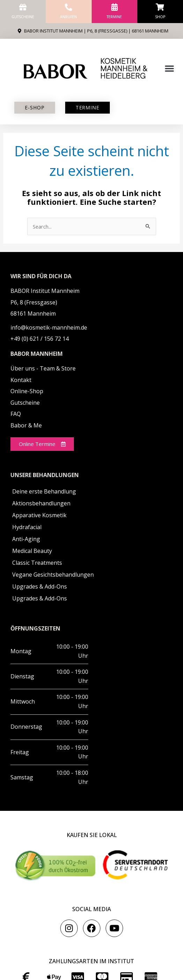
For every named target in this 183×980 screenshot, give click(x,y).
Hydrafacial (27, 527)
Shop (160, 17)
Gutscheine (23, 17)
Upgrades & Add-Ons (40, 586)
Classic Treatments (37, 563)
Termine (114, 17)
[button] (169, 68)
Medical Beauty (32, 551)
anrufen (68, 17)
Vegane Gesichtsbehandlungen (53, 575)
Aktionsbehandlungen (41, 503)
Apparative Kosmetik (39, 515)
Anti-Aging (26, 539)
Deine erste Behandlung (44, 491)
